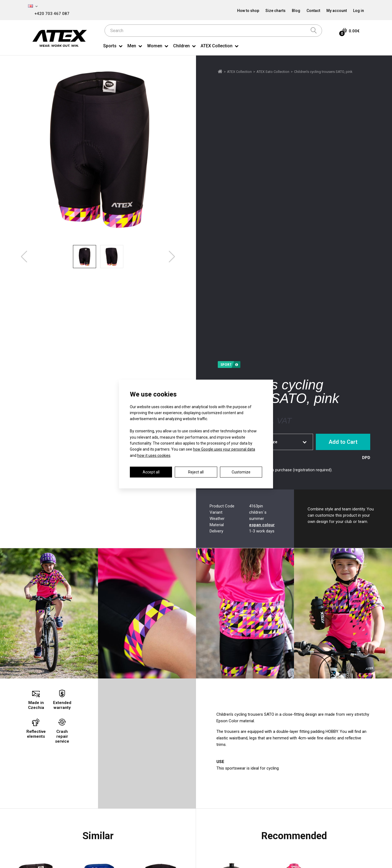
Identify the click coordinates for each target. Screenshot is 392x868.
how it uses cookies (154, 455)
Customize (241, 472)
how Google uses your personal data (224, 449)
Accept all (151, 472)
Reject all (196, 472)
